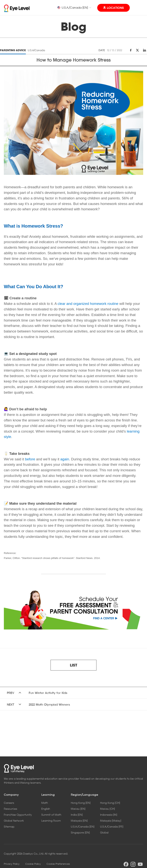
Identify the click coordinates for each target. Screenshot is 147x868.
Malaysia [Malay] (111, 821)
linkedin (144, 50)
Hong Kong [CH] (110, 803)
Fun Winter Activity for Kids (48, 693)
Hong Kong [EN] (81, 803)
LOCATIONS (115, 8)
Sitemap (9, 826)
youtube (140, 864)
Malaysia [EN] (79, 821)
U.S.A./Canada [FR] (112, 826)
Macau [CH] (107, 809)
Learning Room (51, 821)
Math (45, 803)
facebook (131, 50)
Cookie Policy (33, 864)
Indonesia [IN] (109, 815)
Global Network (14, 821)
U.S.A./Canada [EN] (73, 7)
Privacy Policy (12, 864)
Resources (10, 809)
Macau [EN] (78, 809)
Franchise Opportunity (18, 815)
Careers (9, 803)
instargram (133, 864)
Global (104, 832)
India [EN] (77, 815)
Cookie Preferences (58, 864)
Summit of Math (51, 815)
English (46, 809)
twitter (137, 50)
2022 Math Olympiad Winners (49, 704)
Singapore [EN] (80, 832)
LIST (73, 665)
